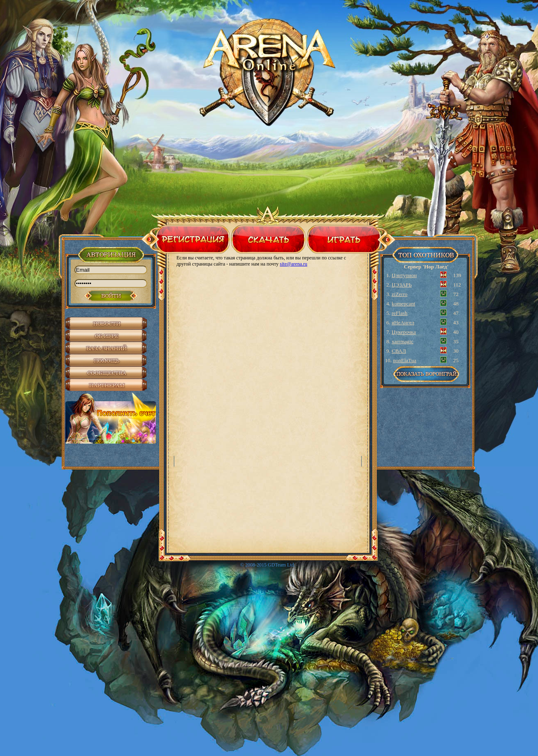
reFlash (399, 313)
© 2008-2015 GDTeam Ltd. (268, 565)
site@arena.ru (293, 264)
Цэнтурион (404, 275)
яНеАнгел (403, 323)
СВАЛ (399, 351)
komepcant (403, 304)
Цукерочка (404, 332)
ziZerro (399, 294)
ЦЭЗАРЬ (402, 285)
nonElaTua (405, 360)
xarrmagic (402, 341)
